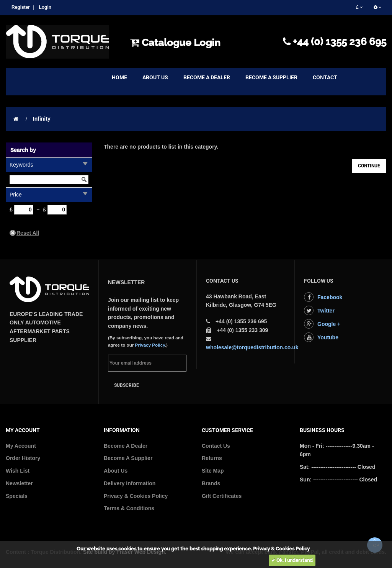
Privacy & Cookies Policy (136, 496)
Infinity (42, 119)
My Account (21, 446)
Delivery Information (130, 483)
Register (21, 7)
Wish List (18, 471)
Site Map (213, 471)
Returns (212, 458)
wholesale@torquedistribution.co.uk (252, 347)
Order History (23, 458)
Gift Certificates (222, 496)
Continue (369, 166)
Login (45, 7)
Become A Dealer (126, 446)
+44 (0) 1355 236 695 (335, 42)
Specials (17, 496)
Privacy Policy (150, 345)
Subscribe (127, 385)
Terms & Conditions (129, 508)
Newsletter (19, 483)
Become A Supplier (128, 458)
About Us (116, 471)
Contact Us (216, 446)
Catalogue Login (175, 43)
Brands (211, 483)
